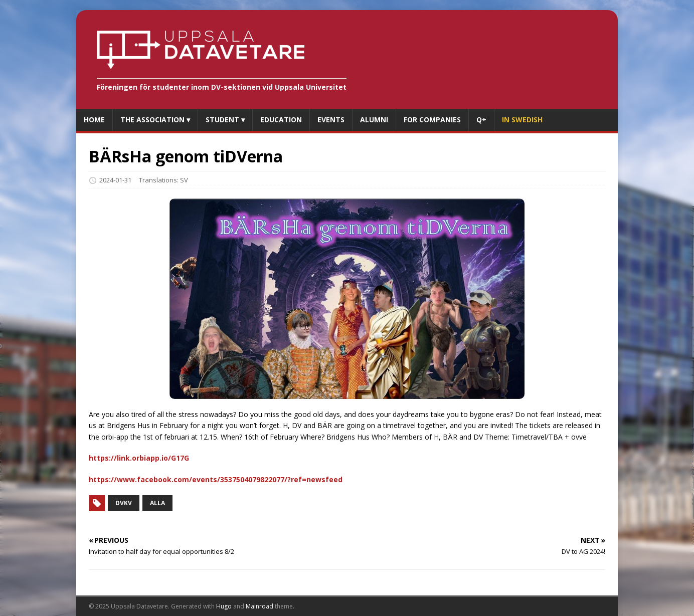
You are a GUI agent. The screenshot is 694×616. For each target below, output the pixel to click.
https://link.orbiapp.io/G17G (139, 458)
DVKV (124, 503)
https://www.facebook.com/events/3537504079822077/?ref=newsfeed (216, 479)
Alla (157, 503)
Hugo (224, 606)
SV (184, 180)
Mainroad (259, 606)
